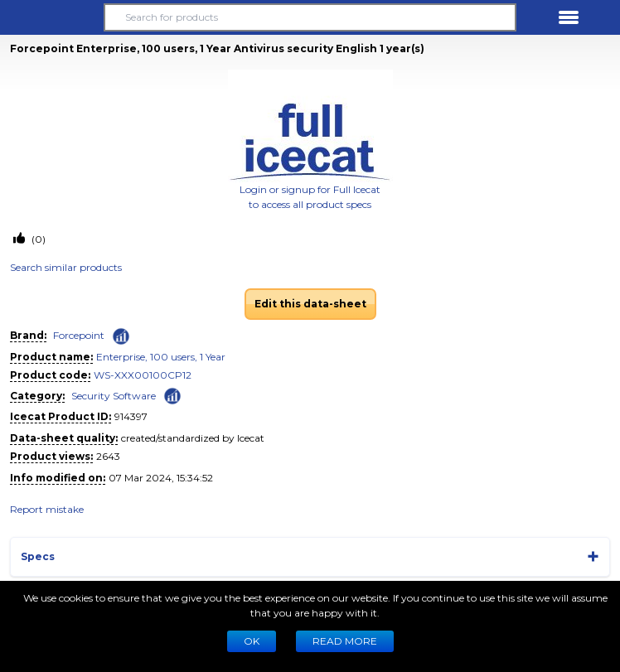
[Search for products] (310, 17)
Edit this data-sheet (310, 304)
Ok (252, 641)
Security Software (114, 396)
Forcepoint (79, 335)
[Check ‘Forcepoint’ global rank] (121, 336)
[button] (51, 17)
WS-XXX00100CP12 (143, 375)
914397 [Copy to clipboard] (131, 416)
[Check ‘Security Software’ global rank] (172, 395)
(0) (37, 239)
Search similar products (66, 267)
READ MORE (345, 641)
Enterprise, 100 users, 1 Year (161, 357)
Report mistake (47, 509)
